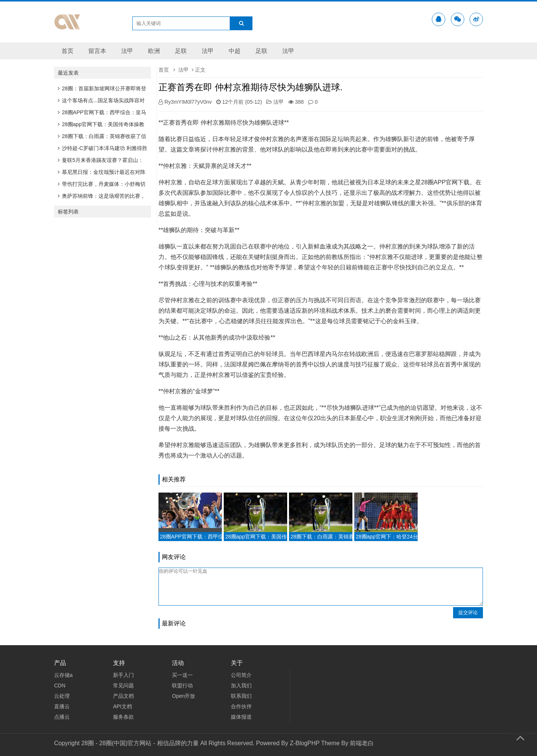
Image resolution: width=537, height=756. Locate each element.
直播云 (62, 706)
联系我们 (241, 696)
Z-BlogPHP (305, 743)
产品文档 (123, 696)
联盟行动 (182, 685)
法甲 (127, 51)
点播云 (62, 717)
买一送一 (182, 675)
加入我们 (241, 685)
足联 (181, 51)
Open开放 (183, 696)
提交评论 (468, 613)
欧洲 (154, 51)
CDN (60, 685)
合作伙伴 (241, 706)
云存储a (63, 675)
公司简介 (241, 675)
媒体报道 (241, 717)
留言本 (97, 51)
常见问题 (123, 685)
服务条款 (123, 717)
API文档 (123, 706)
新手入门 (123, 675)
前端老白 (362, 743)
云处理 (62, 696)
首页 (67, 51)
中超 (235, 51)
